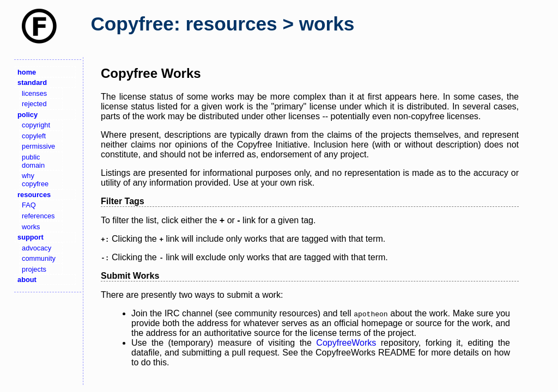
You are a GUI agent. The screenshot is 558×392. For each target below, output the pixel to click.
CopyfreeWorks (346, 343)
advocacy (37, 248)
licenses (34, 93)
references (38, 216)
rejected (34, 104)
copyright (36, 125)
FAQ (29, 205)
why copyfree (35, 180)
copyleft (34, 136)
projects (34, 269)
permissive (38, 146)
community (39, 258)
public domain (33, 161)
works (31, 227)
